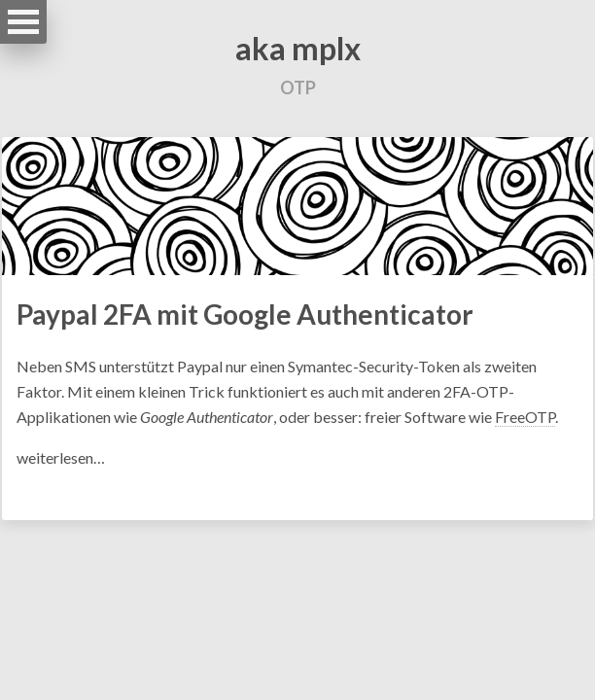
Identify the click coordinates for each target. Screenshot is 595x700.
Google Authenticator (207, 417)
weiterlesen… (61, 457)
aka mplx (298, 48)
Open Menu (23, 22)
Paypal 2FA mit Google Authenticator (245, 314)
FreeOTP (525, 417)
